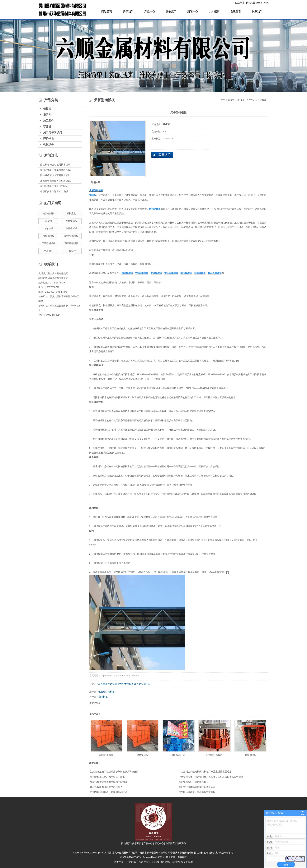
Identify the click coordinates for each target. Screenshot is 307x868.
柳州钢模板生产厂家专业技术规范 (107, 777)
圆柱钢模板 (200, 853)
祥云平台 (160, 857)
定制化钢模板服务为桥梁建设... (56, 181)
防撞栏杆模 (71, 228)
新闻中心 (193, 11)
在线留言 (236, 11)
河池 (167, 862)
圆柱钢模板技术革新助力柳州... (56, 175)
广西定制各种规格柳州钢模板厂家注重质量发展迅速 (205, 772)
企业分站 (240, 3)
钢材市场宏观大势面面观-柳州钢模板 (109, 782)
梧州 (162, 862)
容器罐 (47, 127)
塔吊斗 (47, 115)
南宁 (146, 862)
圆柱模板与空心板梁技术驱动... (56, 165)
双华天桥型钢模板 (108, 684)
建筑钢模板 (142, 755)
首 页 (240, 100)
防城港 (189, 862)
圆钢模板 (103, 697)
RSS (260, 3)
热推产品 (119, 862)
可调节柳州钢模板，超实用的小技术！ (110, 792)
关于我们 (128, 11)
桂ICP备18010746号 (131, 857)
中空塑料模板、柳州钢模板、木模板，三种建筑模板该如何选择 (211, 777)
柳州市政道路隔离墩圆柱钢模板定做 (197, 787)
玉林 (172, 862)
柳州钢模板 (49, 214)
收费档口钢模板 (106, 692)
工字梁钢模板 (49, 243)
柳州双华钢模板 (125, 684)
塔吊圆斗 (49, 251)
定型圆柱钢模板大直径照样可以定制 (197, 792)
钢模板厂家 (212, 853)
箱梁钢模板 (251, 755)
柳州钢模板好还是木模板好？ (194, 782)
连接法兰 (71, 251)
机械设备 (49, 144)
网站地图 (251, 3)
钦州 (178, 862)
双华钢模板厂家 (142, 684)
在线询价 (162, 155)
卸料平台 (49, 138)
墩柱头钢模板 (71, 236)
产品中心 (150, 11)
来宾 (183, 862)
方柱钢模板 (71, 221)
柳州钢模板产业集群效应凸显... (56, 170)
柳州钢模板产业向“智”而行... (55, 186)
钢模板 (47, 109)
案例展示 (171, 11)
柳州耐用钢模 (106, 755)
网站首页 (107, 11)
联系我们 (257, 11)
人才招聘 (214, 11)
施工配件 (49, 121)
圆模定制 (71, 214)
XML (266, 3)
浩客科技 (182, 857)
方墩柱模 (49, 228)
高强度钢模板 (71, 243)
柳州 (141, 862)
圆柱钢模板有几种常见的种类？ (106, 787)
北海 (157, 862)
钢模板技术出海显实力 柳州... (55, 191)
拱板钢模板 (49, 236)
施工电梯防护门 (53, 133)
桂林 (152, 862)
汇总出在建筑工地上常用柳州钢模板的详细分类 (114, 772)
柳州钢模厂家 (178, 755)
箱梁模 (49, 221)
